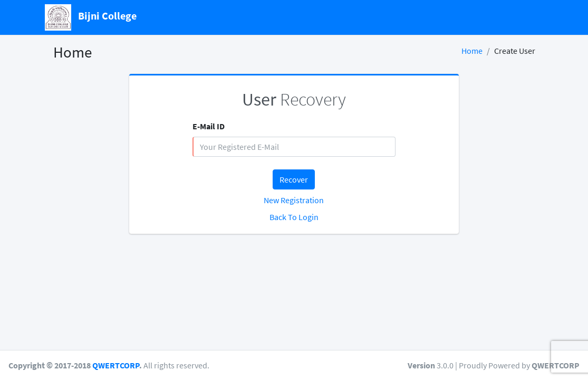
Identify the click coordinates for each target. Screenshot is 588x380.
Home (472, 51)
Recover (294, 179)
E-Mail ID (209, 126)
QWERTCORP (116, 365)
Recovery (294, 99)
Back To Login (294, 217)
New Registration (294, 200)
